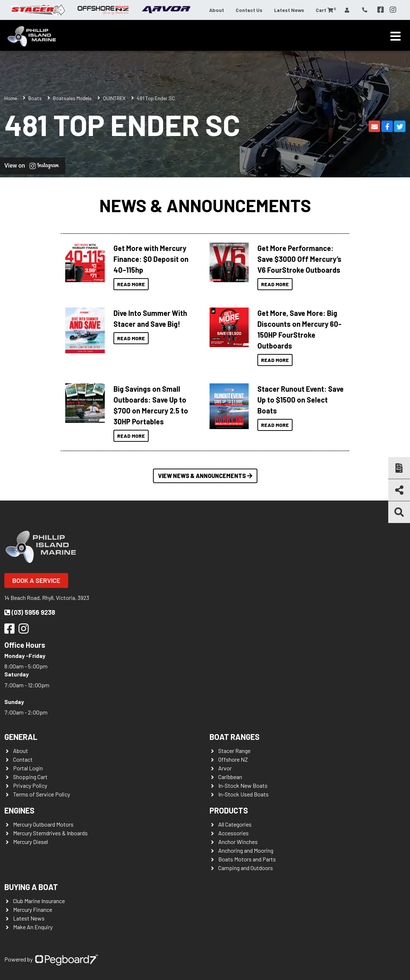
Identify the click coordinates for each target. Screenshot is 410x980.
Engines (19, 810)
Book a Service (36, 580)
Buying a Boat (31, 887)
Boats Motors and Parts (247, 859)
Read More (131, 284)
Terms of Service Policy (42, 794)
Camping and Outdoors (246, 868)
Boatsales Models (72, 98)
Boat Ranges (235, 737)
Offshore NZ (233, 759)
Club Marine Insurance (39, 901)
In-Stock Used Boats (243, 794)
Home (11, 98)
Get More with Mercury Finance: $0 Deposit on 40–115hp (151, 259)
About (217, 10)
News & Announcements (205, 205)
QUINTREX (114, 98)
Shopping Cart (30, 777)
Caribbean (230, 777)
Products (229, 810)
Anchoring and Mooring (246, 850)
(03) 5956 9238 (30, 612)
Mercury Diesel (30, 842)
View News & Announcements (205, 476)
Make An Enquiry (33, 927)
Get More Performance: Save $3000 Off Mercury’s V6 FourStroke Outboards (299, 259)
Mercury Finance (33, 909)
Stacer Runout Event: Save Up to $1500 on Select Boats (301, 400)
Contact (23, 759)
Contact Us (249, 10)
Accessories (233, 833)
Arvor (225, 768)
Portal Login (28, 768)
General (21, 737)
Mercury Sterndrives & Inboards (50, 833)
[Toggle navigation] (395, 36)
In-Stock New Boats (243, 785)
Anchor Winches (238, 842)
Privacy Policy (30, 785)
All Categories (235, 824)
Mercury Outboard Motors (43, 824)
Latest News (289, 10)
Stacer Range (234, 751)
